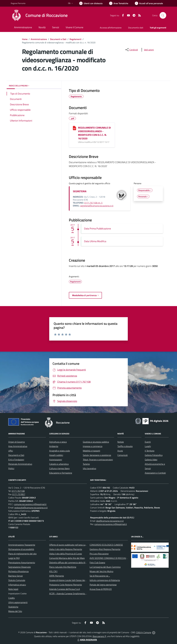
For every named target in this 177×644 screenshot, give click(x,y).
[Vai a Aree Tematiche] (119, 3)
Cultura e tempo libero (59, 468)
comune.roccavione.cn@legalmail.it (30, 504)
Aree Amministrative (18, 446)
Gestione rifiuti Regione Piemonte (105, 549)
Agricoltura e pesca (58, 442)
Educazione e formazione (61, 473)
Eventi (148, 442)
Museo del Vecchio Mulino (101, 571)
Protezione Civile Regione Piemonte (66, 585)
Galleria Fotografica (154, 455)
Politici (11, 468)
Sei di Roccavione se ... (100, 576)
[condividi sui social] (131, 50)
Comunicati (123, 455)
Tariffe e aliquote (125, 446)
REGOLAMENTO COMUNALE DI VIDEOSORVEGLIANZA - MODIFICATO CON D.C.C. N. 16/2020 (94, 133)
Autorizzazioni (56, 460)
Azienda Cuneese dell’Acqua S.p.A (65, 589)
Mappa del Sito (15, 611)
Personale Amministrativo (20, 464)
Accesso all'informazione (111, 28)
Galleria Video (151, 460)
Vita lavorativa (89, 468)
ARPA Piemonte (57, 576)
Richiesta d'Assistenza (18, 571)
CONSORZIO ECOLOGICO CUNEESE (106, 545)
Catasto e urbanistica (59, 464)
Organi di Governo (17, 442)
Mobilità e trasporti (91, 451)
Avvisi (120, 451)
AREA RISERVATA (87, 640)
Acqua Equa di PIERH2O (101, 589)
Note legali (13, 589)
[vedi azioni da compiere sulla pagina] (147, 50)
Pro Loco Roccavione (99, 554)
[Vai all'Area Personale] (149, 3)
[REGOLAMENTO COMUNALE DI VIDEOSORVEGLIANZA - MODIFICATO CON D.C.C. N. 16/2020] (74, 128)
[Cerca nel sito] (163, 15)
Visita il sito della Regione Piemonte (66, 549)
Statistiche (13, 607)
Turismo (86, 464)
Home (25, 39)
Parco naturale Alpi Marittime (63, 567)
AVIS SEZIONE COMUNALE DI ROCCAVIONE (110, 558)
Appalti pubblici (56, 455)
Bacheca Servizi (15, 576)
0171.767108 (18, 491)
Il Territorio (150, 451)
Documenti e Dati (58, 39)
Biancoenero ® (99, 636)
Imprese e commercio (93, 446)
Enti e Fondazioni (16, 460)
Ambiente (54, 446)
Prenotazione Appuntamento (22, 562)
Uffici (11, 451)
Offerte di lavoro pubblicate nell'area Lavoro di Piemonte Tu (76, 545)
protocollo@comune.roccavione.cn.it (31, 508)
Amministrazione (39, 39)
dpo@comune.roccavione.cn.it (110, 521)
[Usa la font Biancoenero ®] (91, 3)
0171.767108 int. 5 (93, 203)
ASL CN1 (53, 571)
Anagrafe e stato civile (60, 451)
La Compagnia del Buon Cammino (105, 567)
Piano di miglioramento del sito (22, 554)
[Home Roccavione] (39, 15)
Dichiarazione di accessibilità (21, 549)
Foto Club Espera (97, 562)
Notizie (121, 442)
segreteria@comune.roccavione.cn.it (97, 206)
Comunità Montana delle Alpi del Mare (67, 558)
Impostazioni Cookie (17, 593)
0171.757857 (19, 494)
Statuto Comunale (17, 580)
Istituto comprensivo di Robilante (105, 580)
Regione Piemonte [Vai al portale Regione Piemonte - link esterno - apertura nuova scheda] (18, 3)
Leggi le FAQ (14, 558)
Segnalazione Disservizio (19, 567)
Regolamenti (76, 39)
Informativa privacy (17, 585)
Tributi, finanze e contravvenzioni (98, 460)
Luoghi (148, 446)
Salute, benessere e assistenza (97, 455)
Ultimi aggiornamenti (18, 602)
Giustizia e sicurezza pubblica (96, 442)
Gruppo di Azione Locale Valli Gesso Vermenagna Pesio (74, 580)
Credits (11, 598)
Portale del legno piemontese (103, 585)
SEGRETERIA (80, 191)
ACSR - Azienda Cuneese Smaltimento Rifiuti (70, 593)
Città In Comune (144, 632)
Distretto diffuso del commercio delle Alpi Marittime (73, 562)
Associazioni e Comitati (155, 473)
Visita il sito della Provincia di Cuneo (66, 554)
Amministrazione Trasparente (22, 545)
